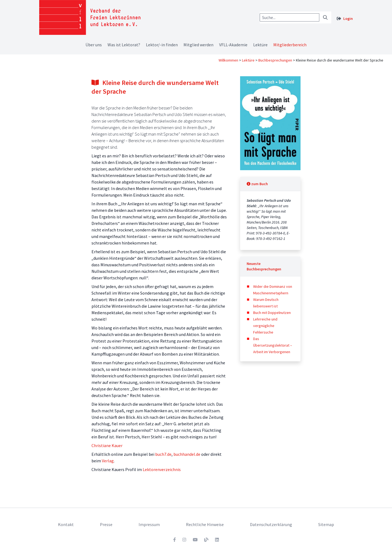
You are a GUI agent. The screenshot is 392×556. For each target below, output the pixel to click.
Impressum (149, 524)
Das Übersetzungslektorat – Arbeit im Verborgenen (273, 345)
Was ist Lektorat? (124, 45)
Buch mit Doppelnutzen (272, 313)
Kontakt (66, 524)
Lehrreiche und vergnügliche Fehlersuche (265, 326)
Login (348, 19)
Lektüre (260, 45)
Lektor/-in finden (162, 45)
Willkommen (228, 60)
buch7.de (163, 454)
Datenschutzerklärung (271, 524)
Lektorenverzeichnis (162, 469)
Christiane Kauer (107, 445)
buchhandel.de (187, 454)
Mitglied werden (198, 45)
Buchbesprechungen (275, 60)
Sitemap (326, 524)
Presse (106, 524)
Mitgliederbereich (290, 45)
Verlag (108, 461)
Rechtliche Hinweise (205, 524)
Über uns (94, 45)
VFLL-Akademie (233, 45)
